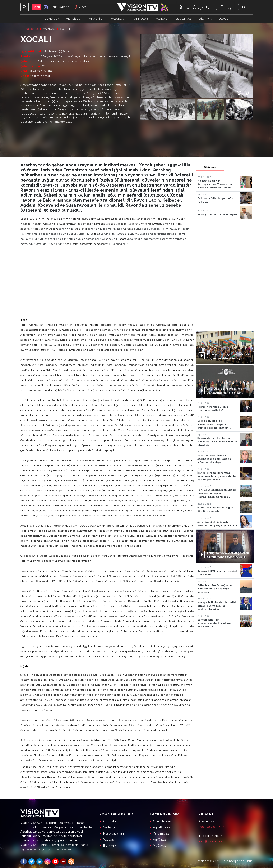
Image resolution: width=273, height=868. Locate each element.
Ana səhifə (31, 29)
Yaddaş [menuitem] (108, 840)
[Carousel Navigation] (243, 93)
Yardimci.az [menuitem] (161, 833)
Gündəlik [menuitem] (110, 821)
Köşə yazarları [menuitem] (114, 833)
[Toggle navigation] (25, 7)
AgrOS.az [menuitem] (160, 840)
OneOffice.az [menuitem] (162, 821)
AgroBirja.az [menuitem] (162, 827)
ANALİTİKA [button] (96, 19)
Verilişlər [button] (74, 19)
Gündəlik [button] (52, 19)
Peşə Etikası (183, 19)
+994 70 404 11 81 (212, 827)
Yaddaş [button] (161, 19)
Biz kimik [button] (205, 19)
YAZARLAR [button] (118, 19)
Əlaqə (224, 19)
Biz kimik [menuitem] (110, 846)
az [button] (244, 7)
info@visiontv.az (211, 841)
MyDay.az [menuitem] (160, 846)
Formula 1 (140, 19)
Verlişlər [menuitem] (109, 827)
